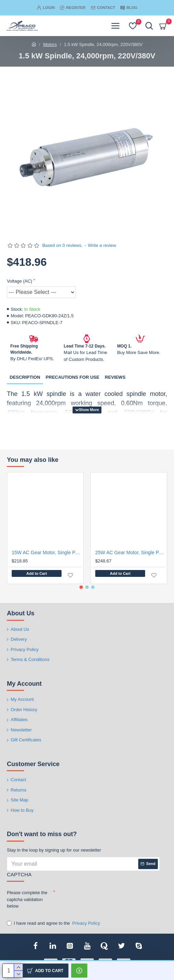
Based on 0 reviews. (62, 245)
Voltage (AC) (20, 281)
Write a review (102, 245)
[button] (81, 587)
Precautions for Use (73, 377)
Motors (50, 44)
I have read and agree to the (54, 923)
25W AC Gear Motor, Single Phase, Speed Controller (130, 552)
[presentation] (103, 899)
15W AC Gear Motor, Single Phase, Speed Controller (47, 552)
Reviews (115, 377)
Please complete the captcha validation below (27, 899)
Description (25, 377)
